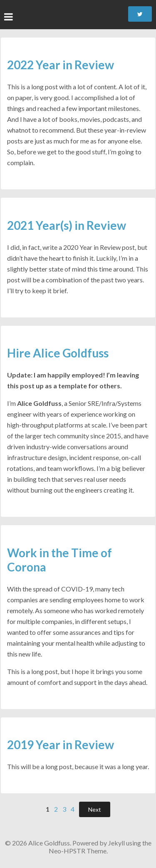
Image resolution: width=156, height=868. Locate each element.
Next (95, 809)
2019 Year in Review (61, 745)
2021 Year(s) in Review (67, 225)
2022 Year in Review (61, 65)
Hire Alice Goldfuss (58, 353)
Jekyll (116, 843)
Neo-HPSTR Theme (78, 851)
